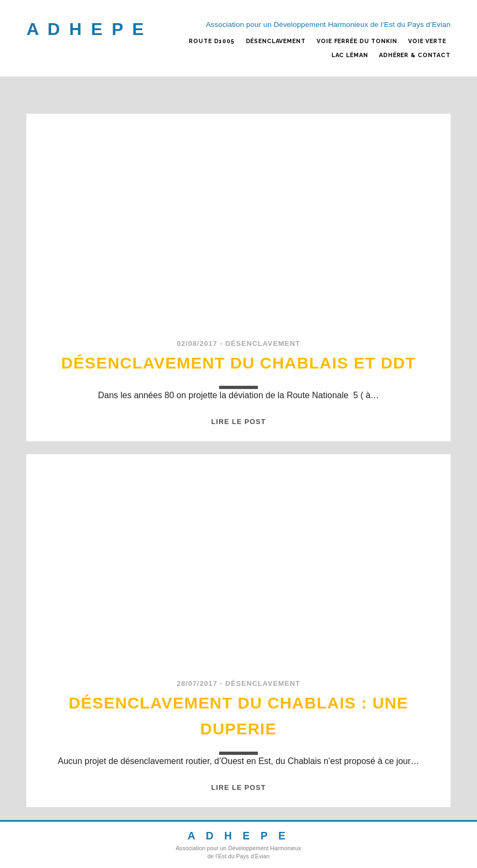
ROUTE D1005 (212, 41)
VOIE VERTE (427, 41)
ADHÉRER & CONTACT (415, 55)
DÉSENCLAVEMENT (276, 41)
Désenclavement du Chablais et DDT (238, 363)
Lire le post (238, 422)
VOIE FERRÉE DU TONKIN (357, 41)
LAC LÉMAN (350, 55)
